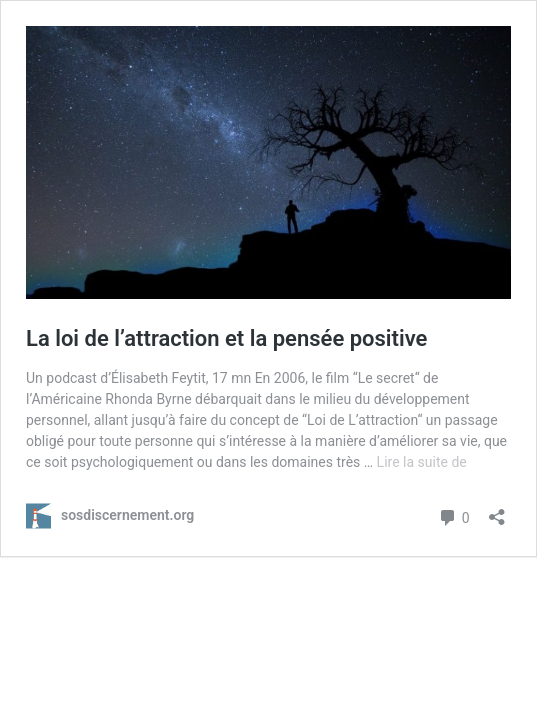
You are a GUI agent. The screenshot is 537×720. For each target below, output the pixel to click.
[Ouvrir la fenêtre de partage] (497, 510)
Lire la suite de (422, 462)
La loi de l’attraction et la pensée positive (226, 338)
